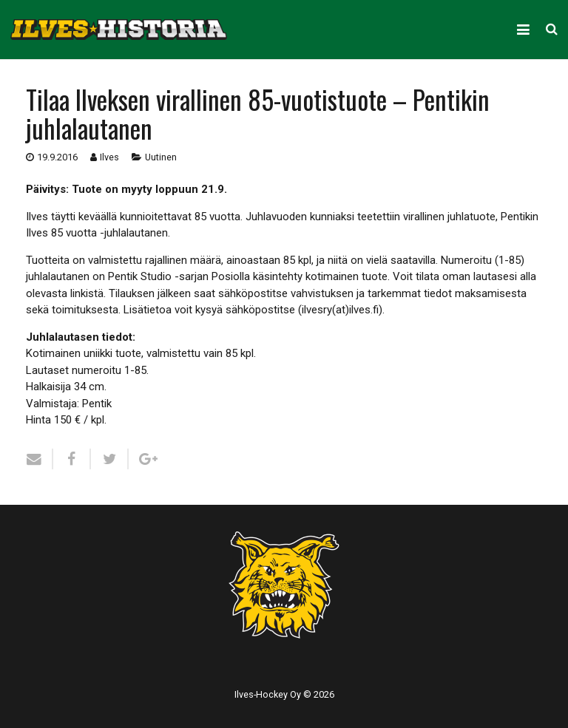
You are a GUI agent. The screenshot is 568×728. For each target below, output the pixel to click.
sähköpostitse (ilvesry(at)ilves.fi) (304, 310)
